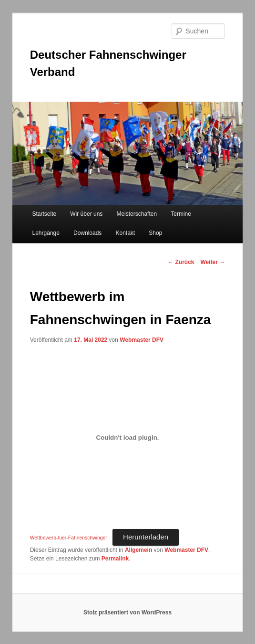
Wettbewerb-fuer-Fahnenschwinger (69, 538)
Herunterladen (146, 537)
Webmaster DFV (142, 340)
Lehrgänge (46, 233)
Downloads (87, 233)
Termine (181, 214)
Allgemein (138, 550)
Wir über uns (86, 214)
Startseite (45, 214)
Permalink (115, 559)
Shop (155, 233)
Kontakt (125, 233)
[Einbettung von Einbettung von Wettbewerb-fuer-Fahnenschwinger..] (128, 438)
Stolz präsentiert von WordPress (127, 612)
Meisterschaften (137, 214)
